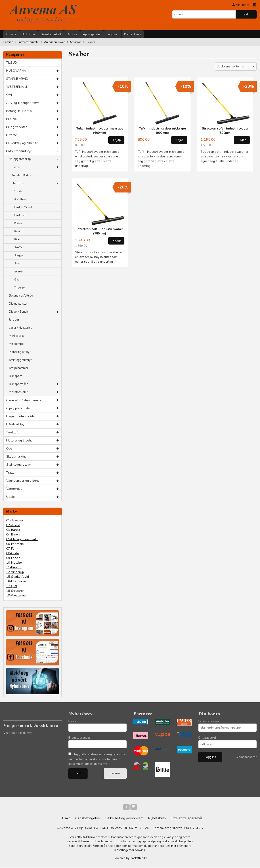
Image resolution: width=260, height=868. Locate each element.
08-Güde (13, 553)
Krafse (18, 223)
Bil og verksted (17, 127)
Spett (18, 264)
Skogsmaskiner (17, 457)
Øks (17, 280)
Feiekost (20, 215)
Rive (17, 239)
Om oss (72, 34)
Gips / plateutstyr (19, 408)
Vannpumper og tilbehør (23, 481)
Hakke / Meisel (23, 207)
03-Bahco (13, 530)
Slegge (19, 255)
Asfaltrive (20, 199)
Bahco (16, 167)
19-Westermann (18, 595)
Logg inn (113, 34)
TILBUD (12, 63)
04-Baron (13, 534)
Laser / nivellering (21, 328)
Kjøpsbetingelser (88, 819)
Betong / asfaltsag (21, 296)
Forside (11, 34)
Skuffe (18, 247)
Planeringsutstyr (20, 352)
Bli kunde (28, 34)
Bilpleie (12, 119)
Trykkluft (13, 432)
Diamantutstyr (18, 304)
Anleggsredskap (20, 159)
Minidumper (17, 344)
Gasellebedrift (51, 34)
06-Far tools (15, 544)
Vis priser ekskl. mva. (18, 733)
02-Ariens (13, 525)
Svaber (19, 272)
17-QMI (12, 586)
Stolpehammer (19, 368)
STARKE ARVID (17, 79)
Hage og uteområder (21, 416)
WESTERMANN (17, 87)
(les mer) (103, 764)
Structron (17, 183)
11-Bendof (14, 567)
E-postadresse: (79, 738)
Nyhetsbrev (157, 819)
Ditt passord (207, 738)
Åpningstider (92, 34)
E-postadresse (209, 721)
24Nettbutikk (138, 859)
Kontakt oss (133, 34)
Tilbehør (20, 288)
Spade (18, 191)
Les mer (115, 773)
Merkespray (17, 336)
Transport (15, 376)
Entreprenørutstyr (19, 151)
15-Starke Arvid (18, 577)
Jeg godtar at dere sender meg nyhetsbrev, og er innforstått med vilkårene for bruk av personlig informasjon (97, 759)
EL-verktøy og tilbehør (22, 143)
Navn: (72, 721)
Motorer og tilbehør (20, 440)
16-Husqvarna (16, 581)
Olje (9, 449)
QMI (9, 95)
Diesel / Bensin (19, 312)
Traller (11, 473)
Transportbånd (19, 384)
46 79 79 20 (139, 829)
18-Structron (15, 591)
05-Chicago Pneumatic (22, 539)
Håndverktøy (15, 424)
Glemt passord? (246, 757)
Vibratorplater (18, 392)
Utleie (10, 497)
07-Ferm (12, 549)
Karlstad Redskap (23, 175)
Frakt (66, 819)
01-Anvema (15, 520)
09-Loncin (13, 558)
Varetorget (14, 489)
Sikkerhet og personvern (124, 819)
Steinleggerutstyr (20, 360)
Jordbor (14, 320)
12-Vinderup (15, 572)
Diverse (12, 135)
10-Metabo (14, 563)
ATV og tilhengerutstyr (23, 103)
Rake (17, 231)
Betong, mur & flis (19, 111)
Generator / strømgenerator (26, 400)
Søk (246, 14)
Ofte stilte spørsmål (186, 819)
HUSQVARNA (16, 71)
